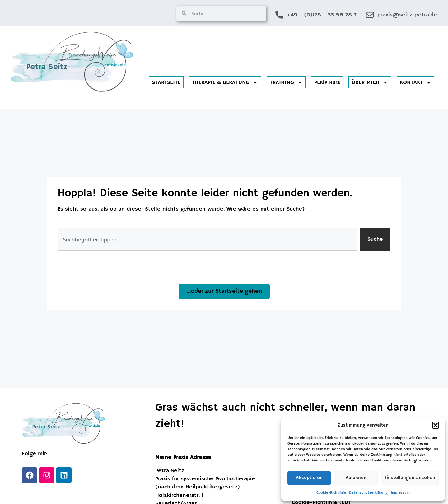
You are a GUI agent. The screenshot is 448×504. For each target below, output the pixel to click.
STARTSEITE (166, 82)
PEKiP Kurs (327, 82)
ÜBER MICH (370, 82)
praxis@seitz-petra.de (407, 15)
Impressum (400, 493)
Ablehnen (356, 478)
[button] (436, 425)
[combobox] (208, 239)
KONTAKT (416, 82)
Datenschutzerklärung (368, 493)
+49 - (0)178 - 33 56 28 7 (322, 15)
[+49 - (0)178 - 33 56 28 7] (279, 15)
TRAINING (286, 82)
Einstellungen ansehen (410, 478)
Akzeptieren (309, 478)
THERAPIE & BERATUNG (225, 82)
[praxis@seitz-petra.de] (370, 15)
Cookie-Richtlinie (331, 493)
